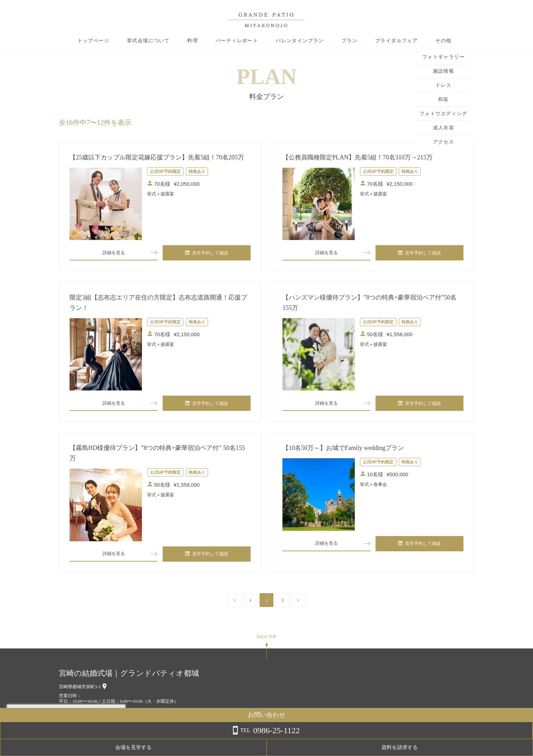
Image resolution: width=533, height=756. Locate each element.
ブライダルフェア (396, 41)
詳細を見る (114, 253)
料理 (193, 41)
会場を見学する (450, 747)
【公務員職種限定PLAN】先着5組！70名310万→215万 (358, 157)
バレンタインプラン (300, 41)
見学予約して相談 (207, 254)
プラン (350, 41)
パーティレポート (237, 41)
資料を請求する (505, 747)
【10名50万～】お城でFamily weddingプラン (343, 451)
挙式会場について (148, 41)
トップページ (93, 41)
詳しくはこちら (70, 738)
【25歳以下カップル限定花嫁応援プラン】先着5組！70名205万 (157, 157)
